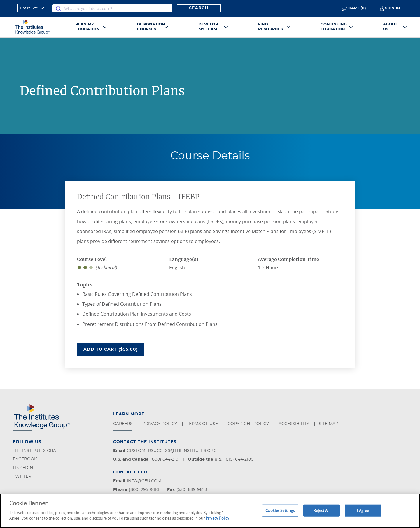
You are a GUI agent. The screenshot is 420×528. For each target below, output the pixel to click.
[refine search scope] (32, 8)
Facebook (25, 459)
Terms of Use (203, 424)
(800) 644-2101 (165, 459)
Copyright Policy (249, 424)
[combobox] (112, 8)
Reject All (321, 510)
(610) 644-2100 (239, 459)
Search (199, 8)
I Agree (363, 510)
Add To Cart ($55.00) (114, 349)
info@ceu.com (144, 481)
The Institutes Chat (36, 451)
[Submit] (58, 8)
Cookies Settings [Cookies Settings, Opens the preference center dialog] (280, 510)
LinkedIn (23, 468)
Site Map (329, 424)
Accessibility (294, 424)
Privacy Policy (160, 424)
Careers (124, 424)
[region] (210, 511)
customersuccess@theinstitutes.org (172, 451)
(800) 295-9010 (144, 490)
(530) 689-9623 (192, 490)
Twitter (22, 476)
